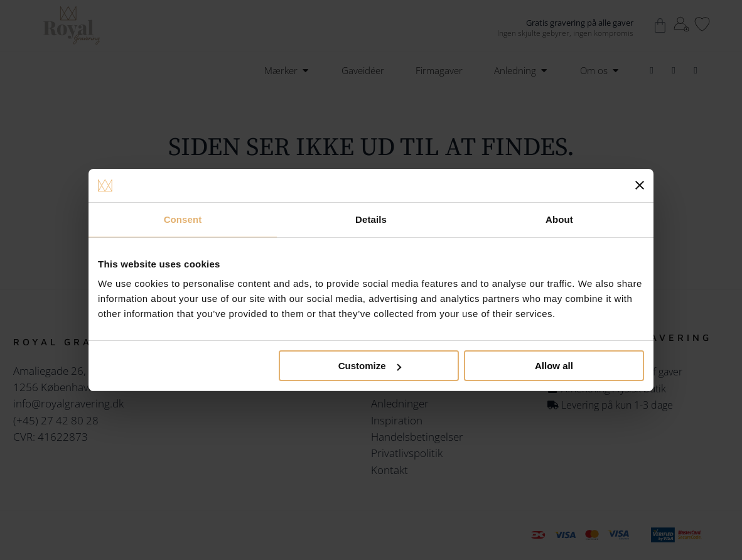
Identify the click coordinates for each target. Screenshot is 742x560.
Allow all (554, 366)
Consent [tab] (183, 219)
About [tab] (559, 219)
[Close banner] (640, 185)
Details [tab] (371, 219)
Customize (370, 366)
